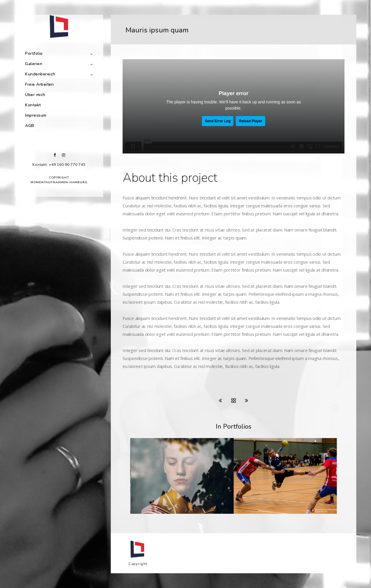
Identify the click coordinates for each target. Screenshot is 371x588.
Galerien (34, 64)
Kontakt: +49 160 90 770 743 (59, 165)
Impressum (36, 115)
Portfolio (34, 53)
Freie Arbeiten (39, 84)
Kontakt (33, 105)
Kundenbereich (40, 74)
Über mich (35, 95)
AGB (30, 126)
